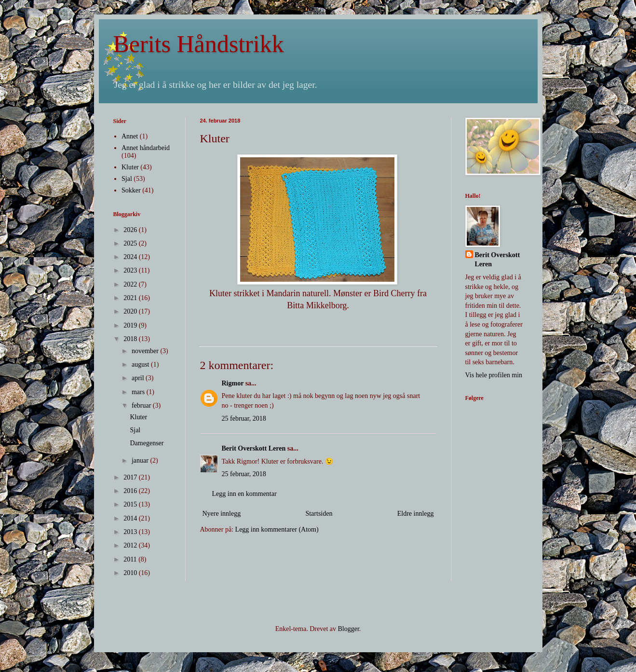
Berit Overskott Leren (254, 448)
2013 (131, 532)
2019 (131, 325)
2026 (131, 230)
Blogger (348, 629)
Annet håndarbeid (146, 148)
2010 (131, 573)
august (141, 364)
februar (142, 405)
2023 (131, 270)
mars (139, 392)
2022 (131, 284)
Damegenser (147, 443)
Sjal (127, 179)
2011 (131, 559)
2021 (131, 298)
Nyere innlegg (222, 514)
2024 (131, 257)
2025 (131, 243)
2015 (131, 504)
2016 (131, 491)
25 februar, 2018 (244, 418)
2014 (131, 518)
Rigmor (233, 383)
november (146, 351)
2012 (131, 545)
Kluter (130, 167)
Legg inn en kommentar (244, 494)
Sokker (131, 190)
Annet (130, 136)
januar (141, 460)
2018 (131, 339)
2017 (131, 477)
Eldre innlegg (416, 514)
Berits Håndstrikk (199, 44)
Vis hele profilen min (494, 375)
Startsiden (319, 514)
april (139, 378)
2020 (131, 311)
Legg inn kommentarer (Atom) (277, 529)
